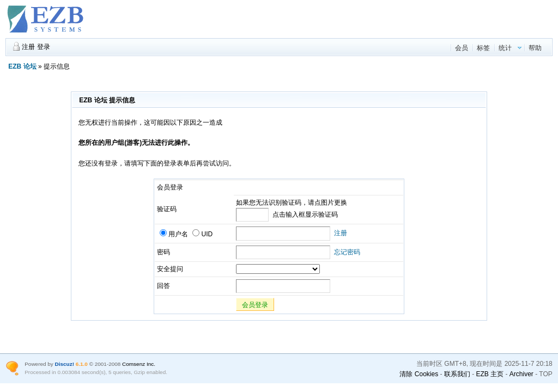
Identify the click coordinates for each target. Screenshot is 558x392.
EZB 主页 (490, 374)
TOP (545, 374)
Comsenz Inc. (139, 364)
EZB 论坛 (22, 66)
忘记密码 (347, 252)
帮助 (535, 48)
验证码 (167, 209)
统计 (505, 48)
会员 (462, 48)
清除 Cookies (419, 374)
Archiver (521, 374)
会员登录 (255, 305)
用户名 (174, 234)
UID (202, 234)
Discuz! (65, 364)
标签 (483, 48)
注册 (28, 47)
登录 (44, 47)
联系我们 (457, 374)
